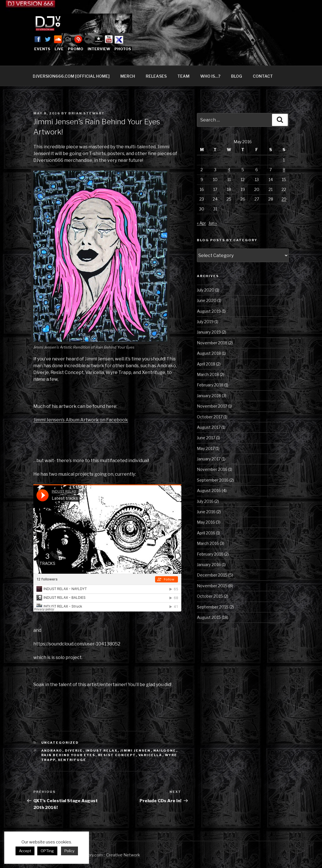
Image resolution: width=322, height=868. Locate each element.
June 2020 (207, 300)
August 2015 (209, 617)
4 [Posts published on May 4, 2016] (229, 170)
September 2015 (213, 607)
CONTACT (263, 76)
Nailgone (165, 750)
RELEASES (156, 76)
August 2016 (209, 490)
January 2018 (209, 396)
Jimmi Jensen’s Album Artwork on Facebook (81, 420)
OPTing (47, 851)
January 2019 (209, 332)
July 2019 (205, 322)
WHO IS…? (210, 76)
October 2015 (210, 596)
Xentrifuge (72, 760)
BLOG (237, 76)
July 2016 (205, 501)
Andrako (52, 750)
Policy (69, 851)
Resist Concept (117, 755)
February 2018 (210, 385)
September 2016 (213, 480)
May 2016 (206, 522)
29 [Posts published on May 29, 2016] (284, 199)
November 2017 (212, 406)
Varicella (150, 755)
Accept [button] (25, 851)
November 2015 (212, 586)
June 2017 (206, 438)
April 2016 (206, 533)
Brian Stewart (87, 113)
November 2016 (212, 469)
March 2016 (208, 543)
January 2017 (209, 459)
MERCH (128, 76)
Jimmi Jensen (136, 750)
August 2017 (209, 427)
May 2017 (206, 448)
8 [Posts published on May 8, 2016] (284, 170)
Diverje (74, 750)
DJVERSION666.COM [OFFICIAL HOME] (71, 76)
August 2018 (209, 353)
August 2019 (209, 311)
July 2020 (206, 290)
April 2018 (206, 364)
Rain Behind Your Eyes (68, 755)
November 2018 (212, 343)
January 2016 (209, 564)
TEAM (183, 76)
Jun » (213, 223)
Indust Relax (102, 750)
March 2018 (208, 374)
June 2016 (206, 512)
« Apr (201, 223)
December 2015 (212, 575)
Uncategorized (60, 743)
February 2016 (210, 554)
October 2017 (210, 417)
